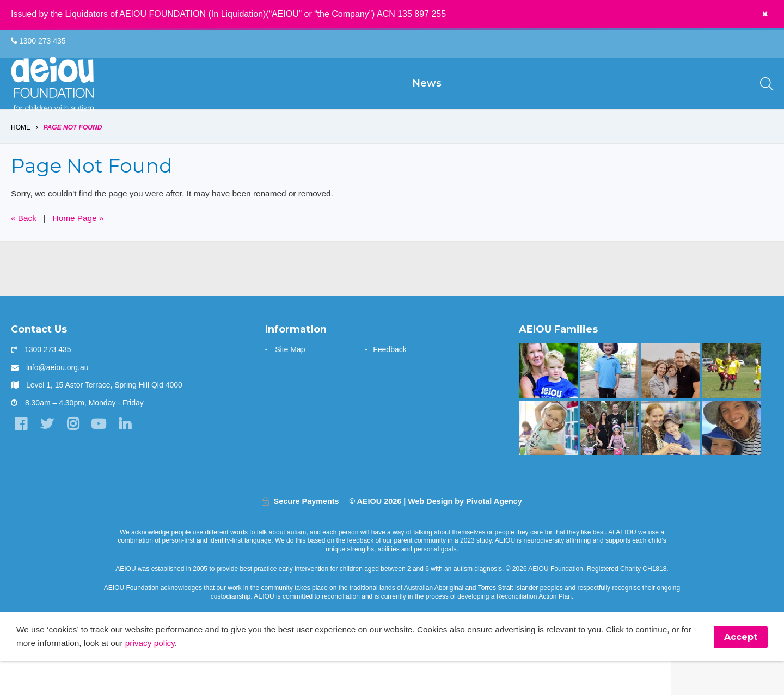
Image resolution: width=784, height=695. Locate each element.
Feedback (390, 383)
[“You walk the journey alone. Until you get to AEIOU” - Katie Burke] (548, 404)
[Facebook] (22, 457)
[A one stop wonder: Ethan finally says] (670, 404)
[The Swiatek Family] (731, 404)
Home (21, 159)
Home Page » (81, 251)
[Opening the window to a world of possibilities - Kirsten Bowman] (731, 460)
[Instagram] (76, 457)
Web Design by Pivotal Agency (465, 534)
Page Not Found (73, 159)
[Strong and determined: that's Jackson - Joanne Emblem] (670, 460)
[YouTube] (103, 457)
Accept (741, 670)
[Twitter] (49, 457)
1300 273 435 (38, 41)
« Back (24, 251)
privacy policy (178, 677)
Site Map (290, 383)
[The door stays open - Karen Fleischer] (548, 460)
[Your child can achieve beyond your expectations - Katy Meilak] (609, 404)
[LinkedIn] (130, 457)
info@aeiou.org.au (57, 400)
